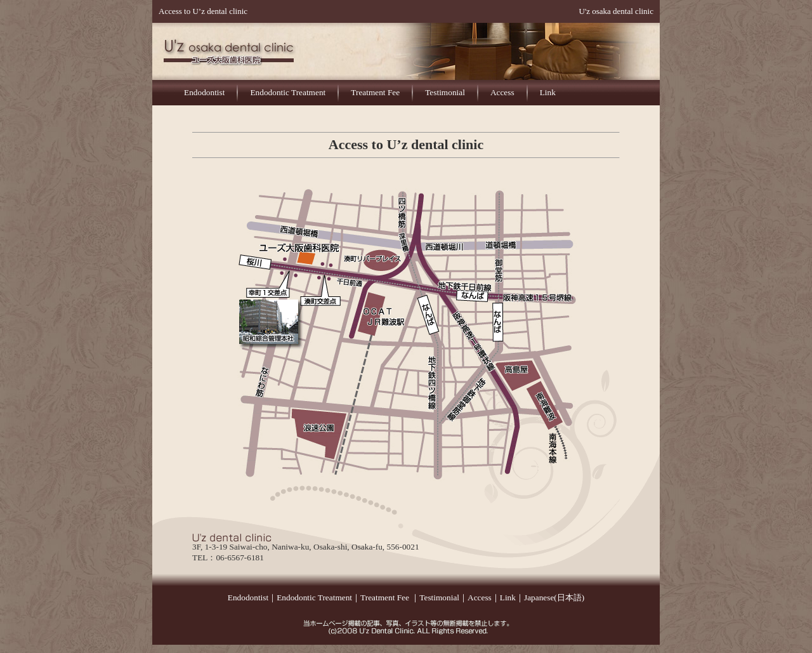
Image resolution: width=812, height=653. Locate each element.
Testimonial (445, 92)
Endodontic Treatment (288, 92)
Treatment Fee (375, 92)
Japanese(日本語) (554, 597)
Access (502, 92)
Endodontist (204, 92)
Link (548, 92)
